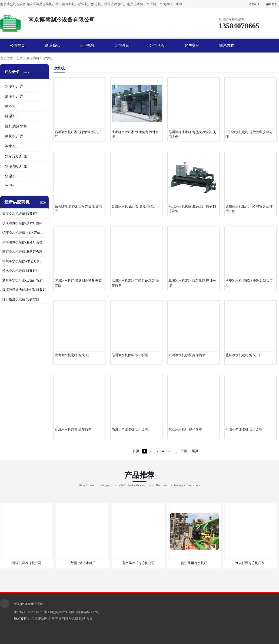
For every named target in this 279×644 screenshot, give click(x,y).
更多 (43, 202)
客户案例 (192, 45)
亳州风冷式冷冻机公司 (138, 563)
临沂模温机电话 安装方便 (21, 299)
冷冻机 (10, 106)
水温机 (10, 176)
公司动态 (157, 45)
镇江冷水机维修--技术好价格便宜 (24, 233)
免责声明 (55, 619)
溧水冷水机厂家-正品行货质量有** (24, 280)
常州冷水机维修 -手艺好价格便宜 (24, 261)
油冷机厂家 (14, 96)
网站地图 (86, 619)
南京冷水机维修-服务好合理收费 (24, 252)
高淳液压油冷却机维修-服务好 (24, 290)
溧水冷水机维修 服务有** (21, 271)
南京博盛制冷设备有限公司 (62, 612)
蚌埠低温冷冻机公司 (27, 563)
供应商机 (52, 45)
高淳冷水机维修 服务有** (21, 214)
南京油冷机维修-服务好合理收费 (24, 242)
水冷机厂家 (14, 86)
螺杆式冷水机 (16, 126)
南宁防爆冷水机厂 (194, 563)
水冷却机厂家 (16, 166)
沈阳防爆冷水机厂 (83, 563)
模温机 (10, 116)
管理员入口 (70, 619)
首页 (20, 58)
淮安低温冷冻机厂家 (250, 563)
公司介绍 (122, 45)
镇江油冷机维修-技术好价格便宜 (24, 223)
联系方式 (227, 45)
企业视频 (87, 45)
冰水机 (48, 58)
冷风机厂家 (14, 136)
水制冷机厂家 (16, 156)
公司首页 (17, 45)
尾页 (195, 451)
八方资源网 (39, 619)
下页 (184, 451)
